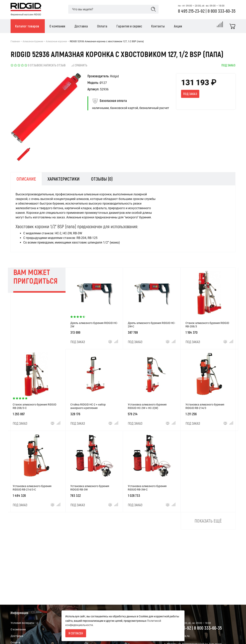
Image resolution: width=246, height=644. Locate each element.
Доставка (17, 636)
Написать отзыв (55, 65)
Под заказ (190, 94)
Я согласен (76, 633)
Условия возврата (22, 623)
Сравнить (79, 65)
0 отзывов (35, 65)
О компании (18, 629)
